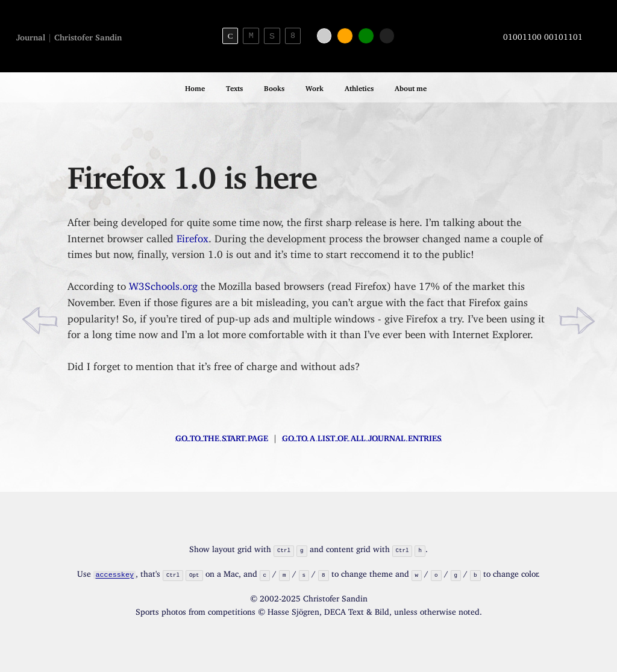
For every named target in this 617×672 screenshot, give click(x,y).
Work (315, 86)
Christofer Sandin (88, 35)
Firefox (193, 236)
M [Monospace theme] (251, 36)
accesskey (115, 573)
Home (195, 86)
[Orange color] (345, 36)
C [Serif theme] (230, 36)
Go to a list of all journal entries (362, 436)
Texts (234, 86)
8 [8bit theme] (293, 36)
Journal (31, 35)
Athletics (359, 86)
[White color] (324, 36)
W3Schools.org (163, 284)
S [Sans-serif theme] (272, 36)
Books (274, 86)
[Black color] (387, 36)
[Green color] (366, 36)
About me (411, 86)
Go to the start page (222, 436)
